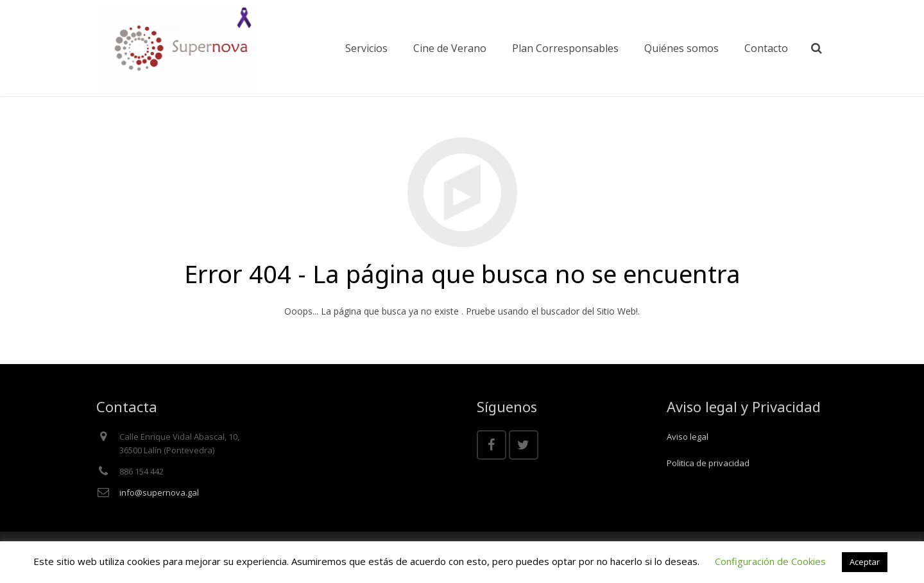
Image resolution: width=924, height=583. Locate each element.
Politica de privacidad (708, 463)
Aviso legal (688, 437)
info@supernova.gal (159, 492)
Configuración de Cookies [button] (770, 561)
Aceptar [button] (865, 562)
